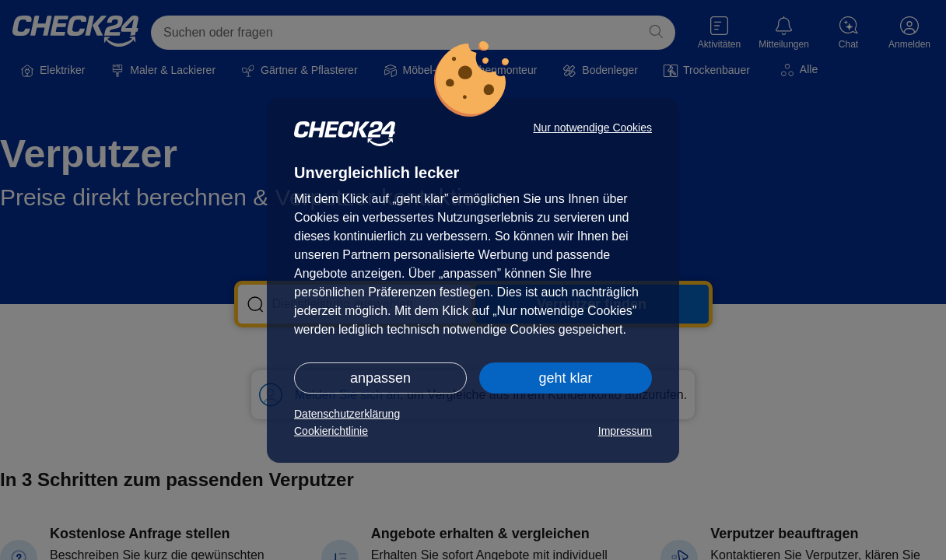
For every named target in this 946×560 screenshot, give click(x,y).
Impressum (625, 431)
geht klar (565, 378)
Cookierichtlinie (331, 431)
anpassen (380, 378)
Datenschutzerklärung (347, 414)
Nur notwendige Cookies (592, 128)
